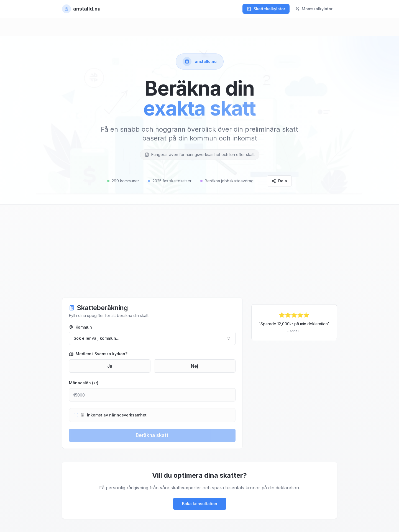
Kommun (80, 327)
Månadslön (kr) (84, 383)
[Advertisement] (199, 257)
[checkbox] (76, 415)
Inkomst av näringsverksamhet (113, 415)
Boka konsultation (200, 504)
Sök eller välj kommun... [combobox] (152, 338)
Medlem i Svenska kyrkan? (98, 354)
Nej (195, 366)
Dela (279, 181)
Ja (110, 366)
